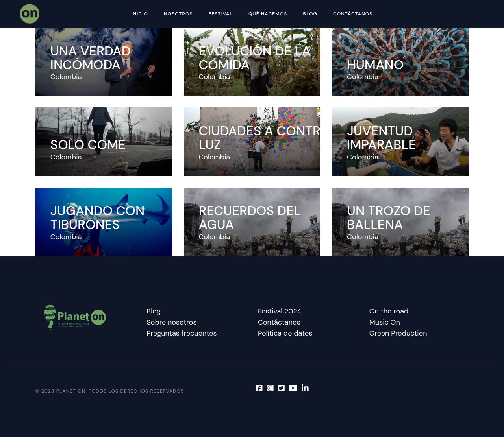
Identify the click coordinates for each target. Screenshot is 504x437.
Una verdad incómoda (91, 58)
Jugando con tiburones (97, 218)
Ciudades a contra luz (264, 138)
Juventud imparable (381, 138)
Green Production (398, 333)
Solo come (88, 145)
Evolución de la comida (254, 58)
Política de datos (285, 333)
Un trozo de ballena (389, 218)
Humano (375, 65)
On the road (389, 311)
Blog (153, 311)
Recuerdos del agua (249, 218)
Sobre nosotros (171, 322)
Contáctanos (279, 322)
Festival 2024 (280, 311)
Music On (385, 322)
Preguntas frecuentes (182, 333)
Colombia (66, 77)
